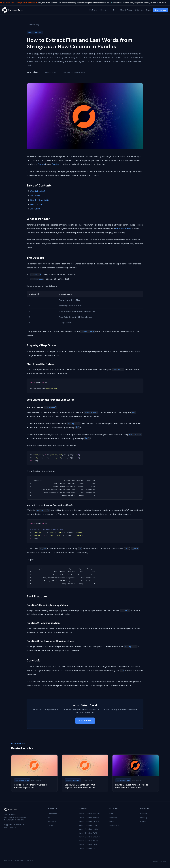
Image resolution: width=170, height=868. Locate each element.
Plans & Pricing (126, 10)
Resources (105, 10)
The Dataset (36, 196)
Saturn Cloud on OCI (87, 849)
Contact (144, 821)
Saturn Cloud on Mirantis (89, 814)
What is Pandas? (37, 191)
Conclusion (35, 209)
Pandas (56, 164)
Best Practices (37, 204)
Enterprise (139, 10)
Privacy (163, 862)
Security (144, 818)
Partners (93, 10)
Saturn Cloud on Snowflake (90, 837)
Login (148, 10)
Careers (144, 814)
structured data (123, 229)
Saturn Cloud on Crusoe (89, 821)
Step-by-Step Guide (39, 200)
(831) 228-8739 (10, 827)
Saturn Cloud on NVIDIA (89, 829)
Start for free (160, 10)
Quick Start (53, 814)
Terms (155, 862)
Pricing (51, 825)
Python (41, 164)
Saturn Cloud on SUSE (88, 825)
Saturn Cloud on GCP (88, 845)
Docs (115, 10)
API (49, 818)
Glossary (113, 818)
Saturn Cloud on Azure (88, 841)
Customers (114, 825)
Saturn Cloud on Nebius (89, 818)
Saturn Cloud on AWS (88, 833)
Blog (111, 814)
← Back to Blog (33, 25)
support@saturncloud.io (14, 825)
